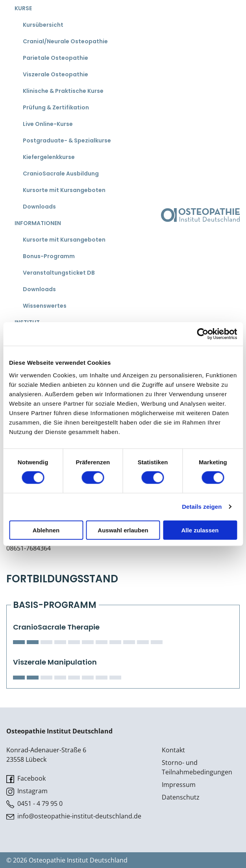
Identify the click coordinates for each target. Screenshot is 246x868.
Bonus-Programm (49, 256)
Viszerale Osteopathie (55, 74)
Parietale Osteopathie (55, 58)
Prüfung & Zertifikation (56, 107)
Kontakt (173, 750)
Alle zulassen (200, 530)
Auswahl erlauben (123, 530)
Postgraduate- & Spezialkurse (67, 140)
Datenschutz (181, 797)
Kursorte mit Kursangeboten (64, 190)
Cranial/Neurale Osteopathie (65, 41)
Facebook (26, 778)
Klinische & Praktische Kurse (63, 91)
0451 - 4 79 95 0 (34, 804)
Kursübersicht (43, 25)
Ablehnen (46, 530)
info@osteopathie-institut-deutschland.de (74, 816)
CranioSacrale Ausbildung (61, 174)
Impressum (179, 785)
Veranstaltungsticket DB (59, 273)
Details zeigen (202, 507)
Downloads (39, 207)
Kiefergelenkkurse (49, 157)
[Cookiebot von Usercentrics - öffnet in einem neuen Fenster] (203, 334)
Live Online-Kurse (48, 124)
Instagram (27, 791)
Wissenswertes (45, 306)
